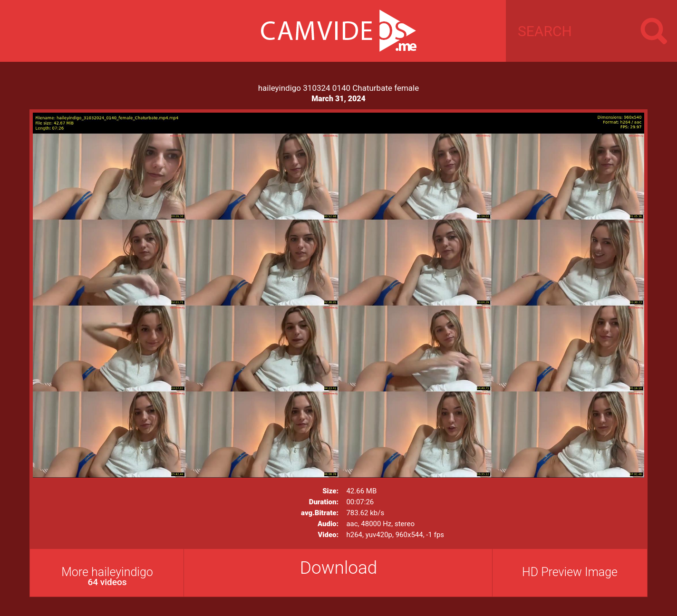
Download (339, 568)
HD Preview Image (570, 572)
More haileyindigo (107, 576)
